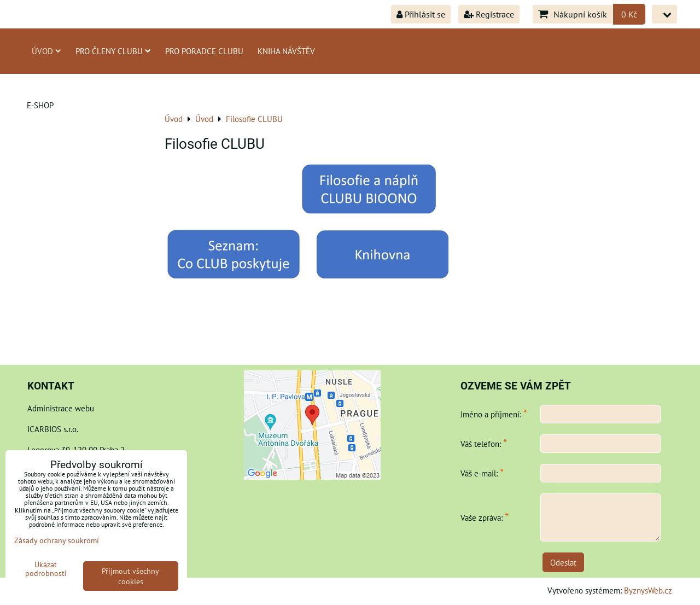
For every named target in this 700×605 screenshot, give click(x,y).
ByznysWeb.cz (648, 590)
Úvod (46, 51)
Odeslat (563, 562)
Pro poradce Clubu (204, 51)
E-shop (40, 105)
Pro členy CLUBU (113, 51)
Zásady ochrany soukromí (57, 540)
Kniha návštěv (286, 51)
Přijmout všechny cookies (130, 576)
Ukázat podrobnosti (46, 569)
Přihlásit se (421, 14)
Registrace (489, 14)
